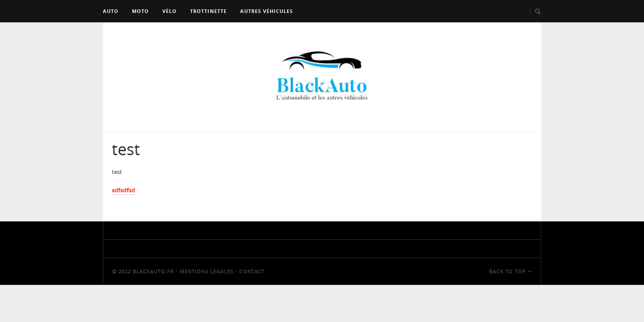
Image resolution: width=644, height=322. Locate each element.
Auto (111, 11)
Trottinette (208, 11)
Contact (252, 271)
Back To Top (511, 271)
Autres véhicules (267, 11)
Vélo (169, 11)
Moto (140, 11)
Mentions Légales (207, 271)
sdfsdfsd (123, 190)
